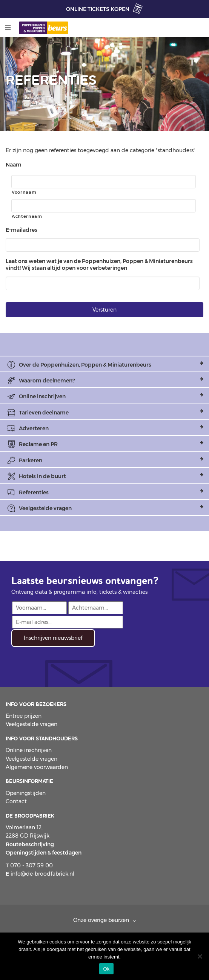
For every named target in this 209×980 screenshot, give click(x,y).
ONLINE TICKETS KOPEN (98, 9)
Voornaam (24, 192)
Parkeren (31, 460)
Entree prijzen (24, 716)
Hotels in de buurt (42, 476)
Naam (14, 165)
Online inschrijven (42, 396)
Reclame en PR (38, 444)
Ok (106, 969)
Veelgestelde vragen (45, 508)
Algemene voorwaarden (37, 767)
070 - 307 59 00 (29, 865)
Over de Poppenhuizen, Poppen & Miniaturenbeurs (85, 365)
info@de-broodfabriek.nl (40, 874)
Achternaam (27, 216)
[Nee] (200, 956)
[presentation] (69, 662)
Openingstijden (26, 793)
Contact (16, 801)
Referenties (34, 492)
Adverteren (34, 428)
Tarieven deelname (44, 413)
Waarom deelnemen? (47, 381)
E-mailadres (22, 230)
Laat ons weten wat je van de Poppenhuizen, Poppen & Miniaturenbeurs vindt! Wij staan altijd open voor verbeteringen (99, 264)
